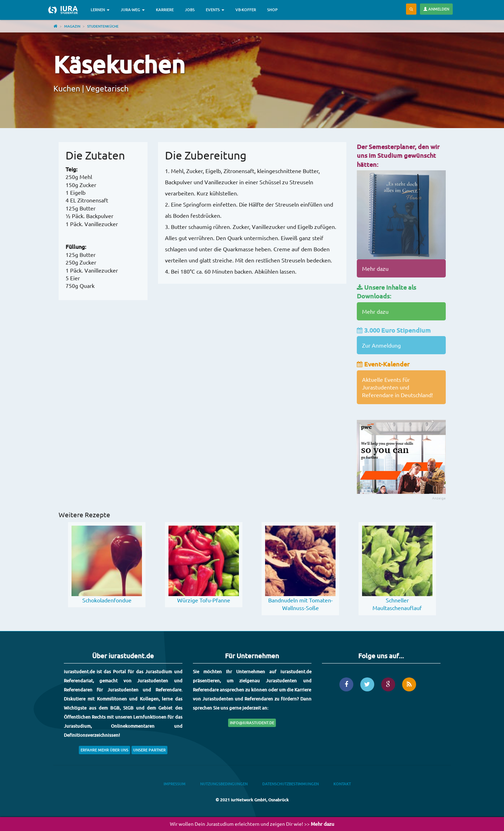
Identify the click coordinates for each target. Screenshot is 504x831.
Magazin (72, 26)
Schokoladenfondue (107, 600)
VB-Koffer (246, 10)
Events (215, 10)
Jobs (190, 10)
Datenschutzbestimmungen (291, 784)
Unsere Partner (149, 750)
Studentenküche (103, 26)
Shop (272, 10)
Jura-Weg (133, 10)
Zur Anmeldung (381, 345)
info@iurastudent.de (252, 723)
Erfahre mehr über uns (104, 750)
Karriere (165, 10)
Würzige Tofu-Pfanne (204, 600)
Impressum (175, 784)
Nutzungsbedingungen (224, 784)
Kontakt (342, 784)
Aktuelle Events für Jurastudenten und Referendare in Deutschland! (397, 387)
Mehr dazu (375, 268)
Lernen (100, 10)
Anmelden (436, 9)
